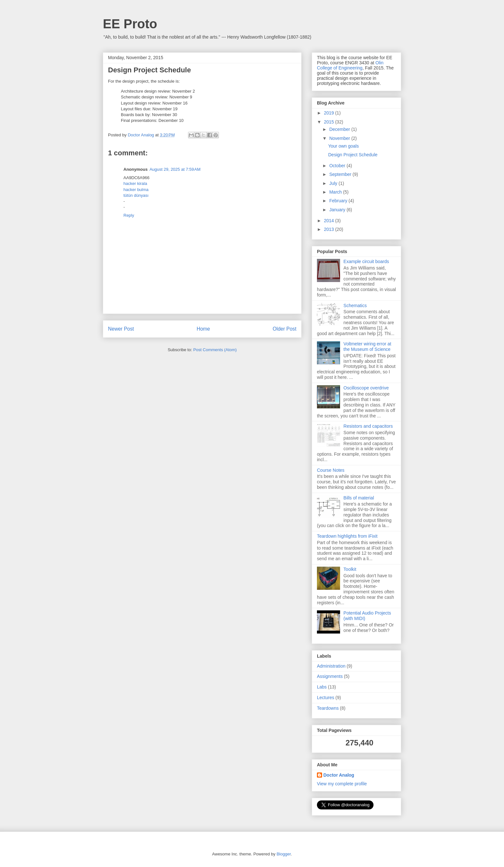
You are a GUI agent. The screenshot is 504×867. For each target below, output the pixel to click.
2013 (330, 229)
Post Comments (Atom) (215, 350)
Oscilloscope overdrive (366, 388)
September (341, 174)
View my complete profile (342, 784)
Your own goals (343, 146)
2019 (330, 113)
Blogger (283, 854)
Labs (322, 687)
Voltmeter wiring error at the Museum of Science (368, 347)
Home (203, 329)
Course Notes (331, 470)
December (340, 129)
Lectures (326, 698)
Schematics (355, 306)
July (334, 183)
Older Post (284, 329)
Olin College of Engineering (350, 65)
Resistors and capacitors (368, 426)
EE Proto (130, 24)
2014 (330, 221)
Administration (331, 666)
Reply (129, 215)
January (338, 210)
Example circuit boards (366, 261)
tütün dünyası (136, 195)
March (336, 192)
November (340, 138)
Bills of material (359, 498)
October (338, 166)
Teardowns (328, 708)
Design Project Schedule (353, 155)
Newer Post (121, 329)
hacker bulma (136, 190)
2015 (330, 122)
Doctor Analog (339, 775)
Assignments (330, 676)
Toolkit (350, 569)
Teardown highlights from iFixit (347, 536)
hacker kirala (135, 183)
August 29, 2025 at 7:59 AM (175, 169)
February (339, 201)
